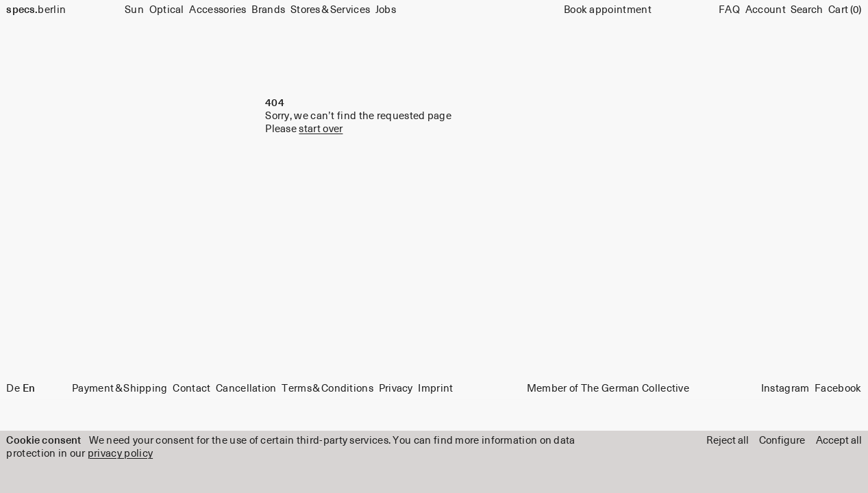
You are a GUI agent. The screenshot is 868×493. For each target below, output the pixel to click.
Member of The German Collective (608, 389)
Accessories (218, 10)
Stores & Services (330, 10)
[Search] (807, 11)
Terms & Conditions (327, 389)
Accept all (839, 441)
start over (321, 129)
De (13, 389)
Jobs (386, 10)
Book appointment (608, 10)
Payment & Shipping (120, 389)
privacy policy (120, 454)
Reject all (728, 441)
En (29, 389)
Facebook (838, 389)
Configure (782, 441)
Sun (134, 10)
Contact (191, 389)
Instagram (785, 389)
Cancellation (246, 389)
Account (766, 10)
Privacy (396, 389)
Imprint (435, 389)
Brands (268, 10)
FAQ (729, 10)
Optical (167, 10)
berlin (36, 10)
